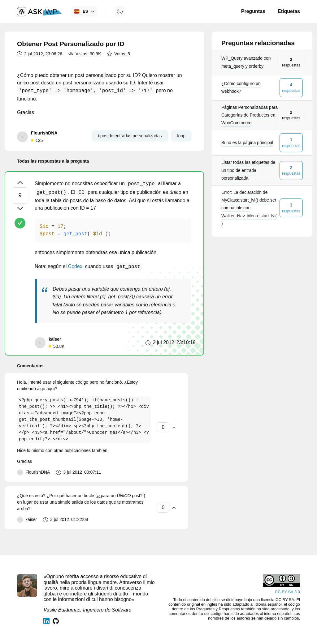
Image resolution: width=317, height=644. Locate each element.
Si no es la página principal (247, 143)
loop (181, 136)
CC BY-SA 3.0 (287, 592)
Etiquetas (289, 11)
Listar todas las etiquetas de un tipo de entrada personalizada (248, 170)
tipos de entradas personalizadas (130, 136)
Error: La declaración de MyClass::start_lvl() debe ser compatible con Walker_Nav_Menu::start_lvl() (249, 208)
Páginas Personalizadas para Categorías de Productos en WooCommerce (250, 115)
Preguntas (253, 11)
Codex (75, 267)
